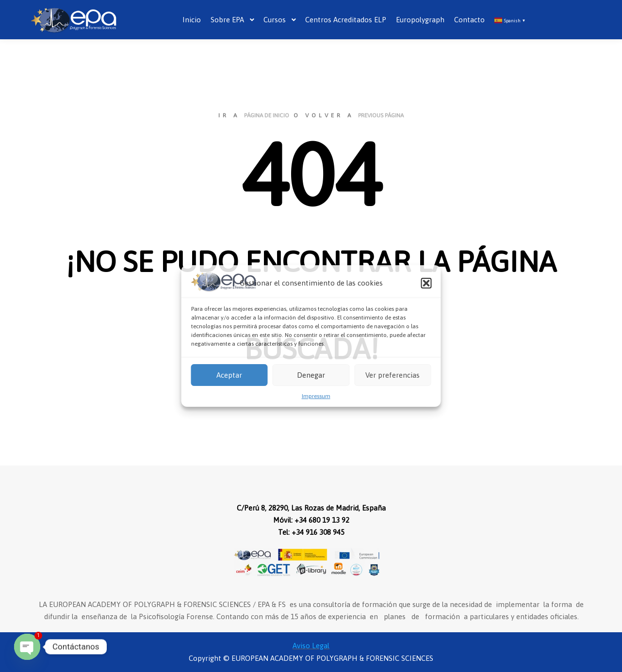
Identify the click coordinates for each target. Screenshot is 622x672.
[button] (426, 283)
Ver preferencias (393, 375)
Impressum (316, 396)
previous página (381, 115)
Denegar (311, 375)
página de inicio (267, 115)
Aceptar (229, 375)
